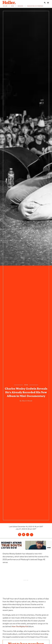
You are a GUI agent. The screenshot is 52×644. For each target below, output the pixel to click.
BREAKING (20, 6)
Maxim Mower (27, 400)
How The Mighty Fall (20, 626)
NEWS (12, 6)
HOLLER (5, 6)
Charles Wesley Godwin (12, 553)
